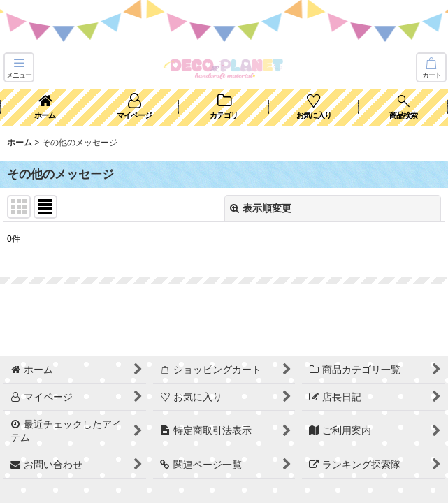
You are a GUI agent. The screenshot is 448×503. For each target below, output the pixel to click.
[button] (19, 67)
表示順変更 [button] (261, 208)
